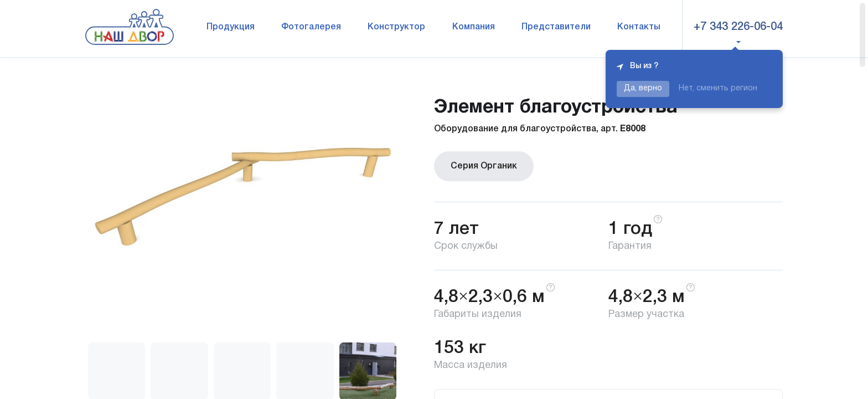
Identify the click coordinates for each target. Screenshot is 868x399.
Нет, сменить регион (718, 88)
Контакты (639, 27)
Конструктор (396, 27)
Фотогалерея (311, 27)
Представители (556, 27)
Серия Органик (484, 166)
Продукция (231, 27)
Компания (474, 27)
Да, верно (643, 88)
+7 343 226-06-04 (738, 27)
